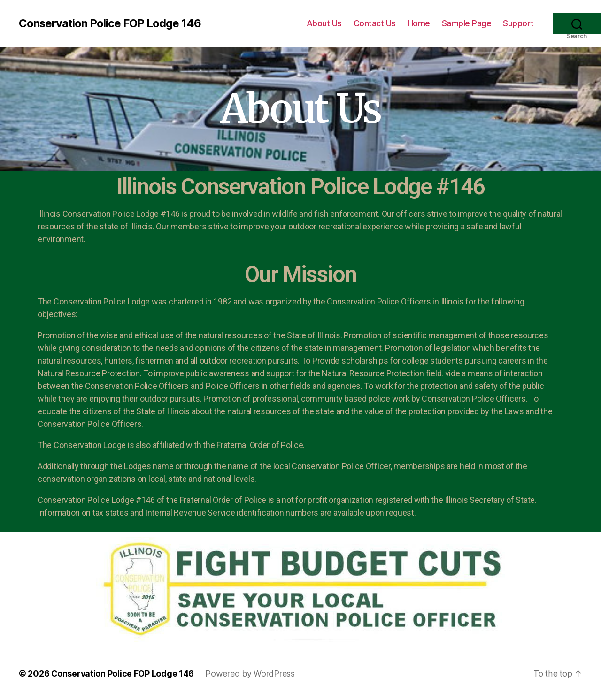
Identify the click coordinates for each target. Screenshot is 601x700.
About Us (324, 23)
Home (419, 23)
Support (518, 23)
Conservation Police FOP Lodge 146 (110, 23)
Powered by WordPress (251, 673)
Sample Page (467, 23)
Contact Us (375, 23)
